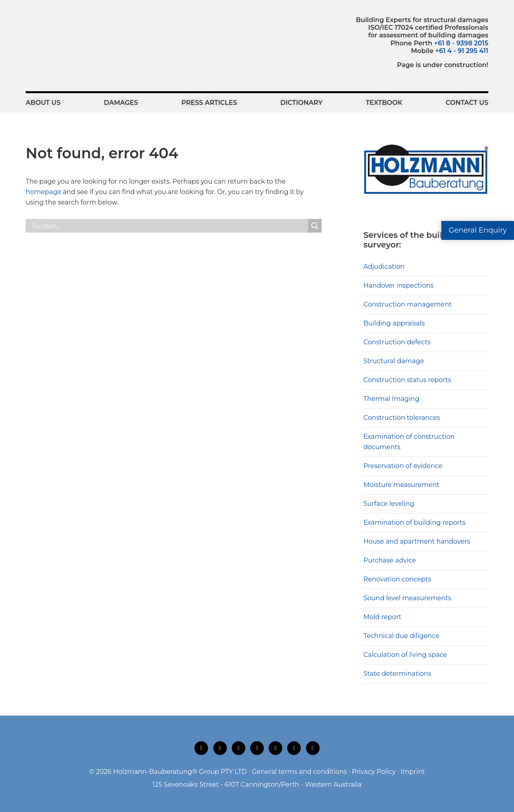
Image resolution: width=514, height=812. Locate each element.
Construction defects (397, 342)
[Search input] (169, 226)
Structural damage (394, 361)
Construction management (408, 304)
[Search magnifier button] (315, 226)
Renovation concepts (397, 579)
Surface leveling (389, 504)
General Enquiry (478, 230)
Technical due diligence (401, 636)
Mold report (382, 617)
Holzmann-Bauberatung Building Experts (70, 34)
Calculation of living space (405, 655)
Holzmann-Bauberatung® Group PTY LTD (180, 772)
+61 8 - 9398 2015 (461, 43)
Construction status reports (407, 380)
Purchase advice (390, 560)
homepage (43, 192)
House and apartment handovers (417, 541)
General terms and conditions (299, 772)
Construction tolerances (402, 418)
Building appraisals (394, 323)
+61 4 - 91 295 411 (462, 51)
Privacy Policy (374, 772)
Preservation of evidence (403, 466)
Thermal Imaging (391, 399)
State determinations (397, 674)
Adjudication (384, 267)
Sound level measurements (407, 598)
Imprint (413, 772)
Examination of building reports (414, 523)
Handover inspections (399, 285)
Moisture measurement (401, 485)
